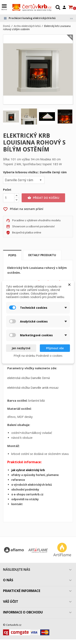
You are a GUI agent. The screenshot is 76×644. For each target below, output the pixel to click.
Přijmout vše (55, 348)
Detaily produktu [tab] (42, 255)
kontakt (17, 504)
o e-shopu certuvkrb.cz (27, 494)
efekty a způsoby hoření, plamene (35, 475)
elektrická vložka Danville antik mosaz (33, 387)
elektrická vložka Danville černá (28, 378)
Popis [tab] (12, 255)
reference (18, 480)
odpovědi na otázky (25, 499)
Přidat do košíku (43, 198)
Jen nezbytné (21, 348)
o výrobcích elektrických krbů (32, 485)
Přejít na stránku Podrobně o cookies (38, 356)
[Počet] (9, 198)
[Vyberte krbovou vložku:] (24, 180)
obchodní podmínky (25, 490)
